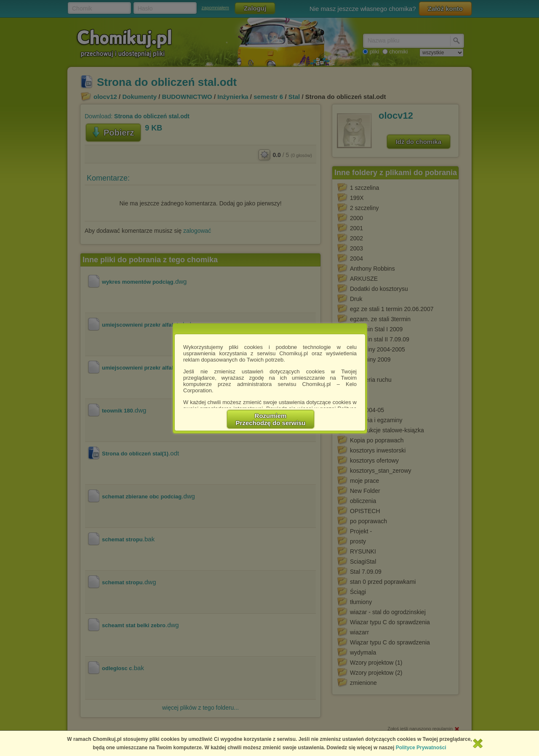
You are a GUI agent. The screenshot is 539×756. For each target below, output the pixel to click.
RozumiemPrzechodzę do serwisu (271, 419)
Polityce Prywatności (421, 748)
